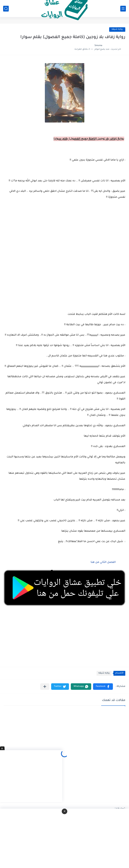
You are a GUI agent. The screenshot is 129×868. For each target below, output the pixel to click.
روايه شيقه (117, 29)
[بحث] (6, 9)
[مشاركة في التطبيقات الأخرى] (45, 687)
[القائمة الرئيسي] (123, 9)
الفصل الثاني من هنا (103, 562)
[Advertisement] (64, 250)
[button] (103, 687)
